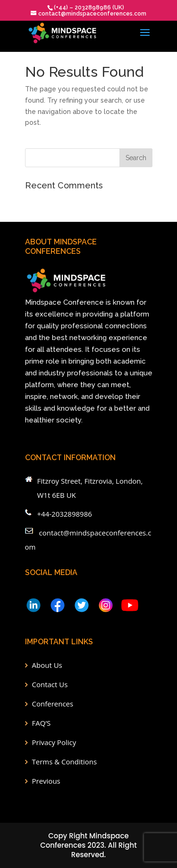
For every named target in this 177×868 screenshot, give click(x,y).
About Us (47, 665)
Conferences (53, 704)
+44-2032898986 (65, 514)
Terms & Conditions (65, 762)
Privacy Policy (54, 742)
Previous (46, 781)
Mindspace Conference (64, 302)
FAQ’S (42, 723)
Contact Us (50, 684)
